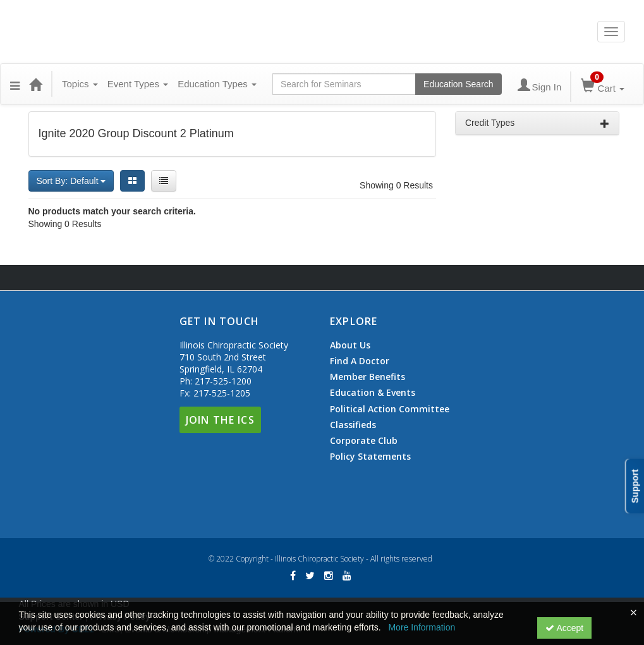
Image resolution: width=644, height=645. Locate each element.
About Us (350, 345)
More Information (422, 627)
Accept (564, 628)
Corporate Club (364, 441)
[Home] (35, 84)
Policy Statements (370, 456)
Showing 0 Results (396, 185)
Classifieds (353, 425)
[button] (15, 84)
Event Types (138, 84)
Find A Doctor (360, 361)
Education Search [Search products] (459, 84)
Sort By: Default (71, 181)
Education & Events (373, 393)
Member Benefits (368, 377)
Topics (80, 84)
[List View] (164, 181)
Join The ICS (220, 420)
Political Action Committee (390, 409)
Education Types (217, 84)
